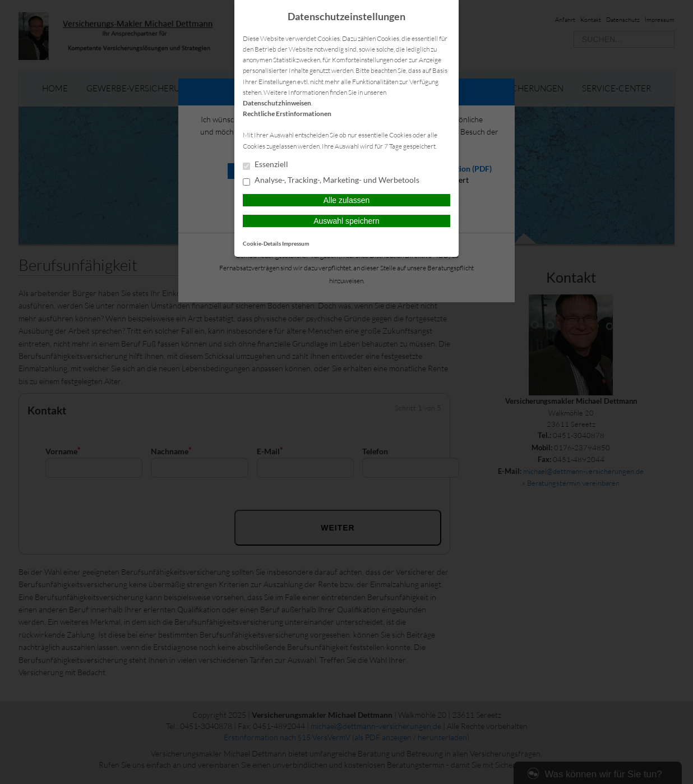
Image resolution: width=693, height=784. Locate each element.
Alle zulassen (347, 200)
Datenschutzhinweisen (277, 103)
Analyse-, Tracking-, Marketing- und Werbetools (331, 181)
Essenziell (265, 165)
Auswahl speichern (346, 221)
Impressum (295, 243)
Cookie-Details (262, 243)
